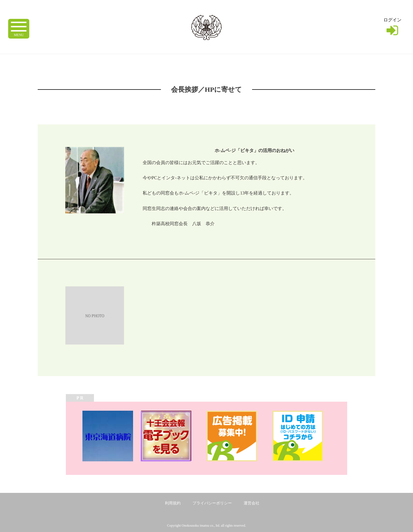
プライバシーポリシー (212, 503)
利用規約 (173, 503)
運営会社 (252, 503)
